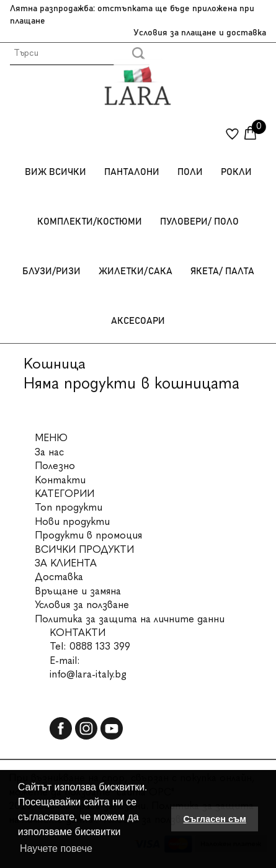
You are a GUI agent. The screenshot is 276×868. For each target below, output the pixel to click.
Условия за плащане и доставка (200, 33)
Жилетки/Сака (136, 271)
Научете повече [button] (56, 848)
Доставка (59, 577)
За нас (49, 452)
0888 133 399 (100, 646)
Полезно (55, 466)
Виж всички (56, 172)
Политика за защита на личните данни (130, 619)
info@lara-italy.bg (88, 674)
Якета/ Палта (222, 271)
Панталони (132, 172)
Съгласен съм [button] (215, 819)
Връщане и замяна (78, 591)
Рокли (236, 172)
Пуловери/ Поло (199, 222)
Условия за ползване (82, 605)
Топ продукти (69, 507)
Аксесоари (138, 321)
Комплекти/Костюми (90, 222)
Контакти (60, 480)
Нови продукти (72, 521)
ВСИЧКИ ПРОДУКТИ (84, 549)
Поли (190, 172)
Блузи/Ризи (51, 271)
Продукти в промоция (88, 535)
